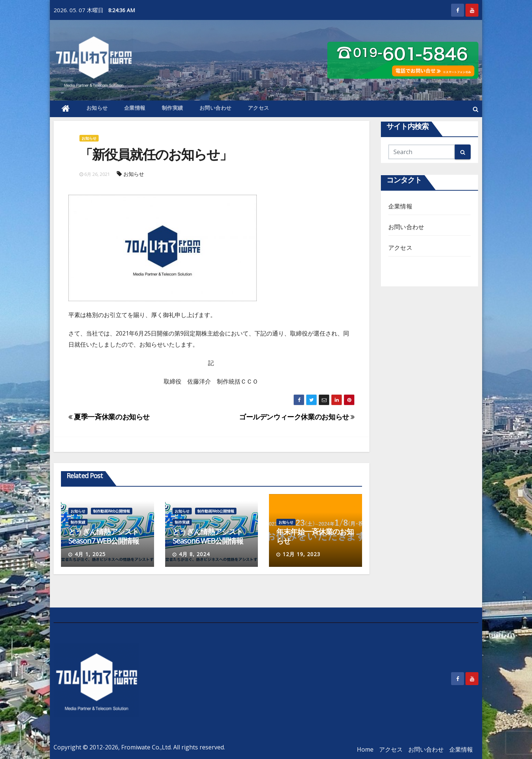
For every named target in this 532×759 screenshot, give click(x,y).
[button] (476, 109)
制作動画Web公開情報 (112, 511)
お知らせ (97, 108)
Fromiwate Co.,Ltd (146, 747)
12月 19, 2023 (301, 554)
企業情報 (135, 108)
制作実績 (173, 108)
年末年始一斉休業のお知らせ (315, 536)
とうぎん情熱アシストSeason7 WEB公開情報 (104, 536)
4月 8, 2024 (194, 554)
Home (365, 749)
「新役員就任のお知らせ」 (156, 154)
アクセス (259, 108)
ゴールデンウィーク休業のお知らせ (297, 417)
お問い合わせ (216, 108)
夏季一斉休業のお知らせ (109, 417)
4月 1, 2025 (90, 554)
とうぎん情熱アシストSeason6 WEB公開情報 (208, 536)
